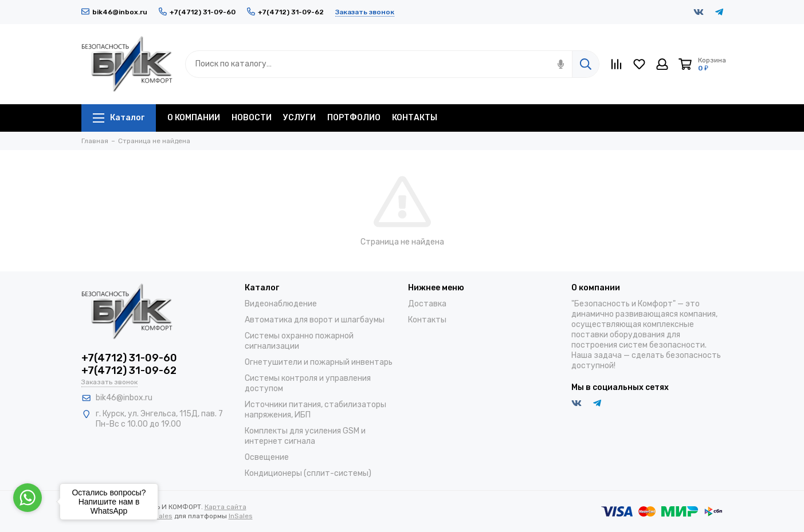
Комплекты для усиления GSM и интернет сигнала (305, 436)
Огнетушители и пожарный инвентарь (319, 362)
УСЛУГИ (299, 118)
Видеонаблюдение (281, 304)
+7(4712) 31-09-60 (197, 12)
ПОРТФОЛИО (354, 118)
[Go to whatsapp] (28, 498)
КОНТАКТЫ (415, 118)
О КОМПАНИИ (194, 118)
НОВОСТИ (252, 118)
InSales (241, 516)
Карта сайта (225, 507)
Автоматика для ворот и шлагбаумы (315, 320)
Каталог (119, 118)
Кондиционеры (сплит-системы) (308, 473)
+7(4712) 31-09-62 (285, 12)
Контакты (427, 320)
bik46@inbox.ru (114, 12)
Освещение (267, 457)
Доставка (427, 304)
